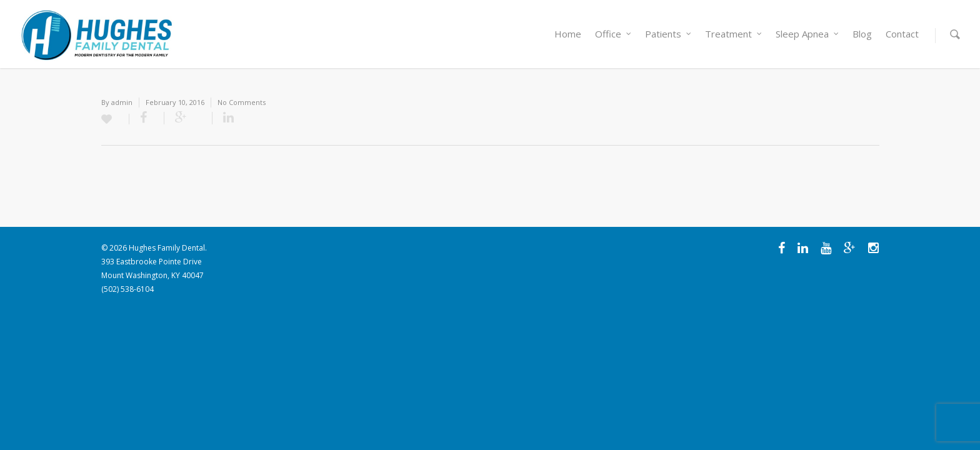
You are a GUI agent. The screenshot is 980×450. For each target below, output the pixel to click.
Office (614, 34)
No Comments (242, 102)
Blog (862, 34)
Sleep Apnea (808, 34)
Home (568, 34)
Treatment (734, 34)
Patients (669, 34)
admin (122, 102)
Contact (902, 34)
